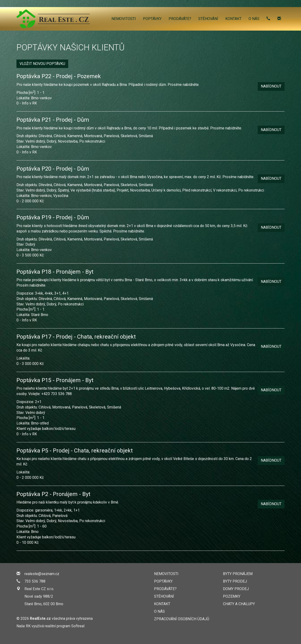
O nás (254, 19)
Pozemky (232, 596)
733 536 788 (35, 581)
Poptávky (152, 19)
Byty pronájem (238, 574)
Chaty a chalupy (239, 604)
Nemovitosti (124, 19)
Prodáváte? (180, 19)
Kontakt (233, 19)
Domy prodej (236, 589)
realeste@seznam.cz (42, 574)
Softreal (78, 626)
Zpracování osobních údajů (182, 619)
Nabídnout (271, 86)
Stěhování (208, 19)
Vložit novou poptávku (42, 64)
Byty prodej (235, 581)
